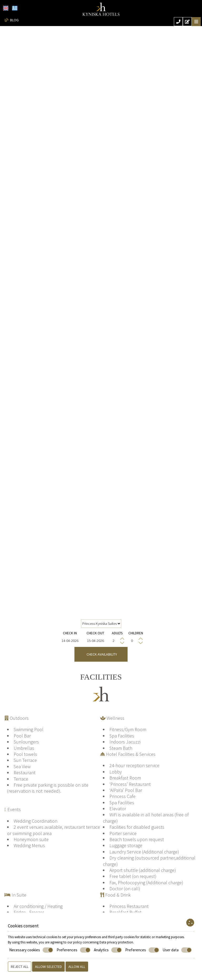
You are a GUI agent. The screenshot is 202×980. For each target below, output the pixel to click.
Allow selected (48, 967)
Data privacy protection (116, 942)
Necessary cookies (31, 950)
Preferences (74, 950)
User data (177, 950)
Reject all (20, 967)
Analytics (108, 950)
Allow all (77, 967)
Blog (14, 20)
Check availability (101, 654)
